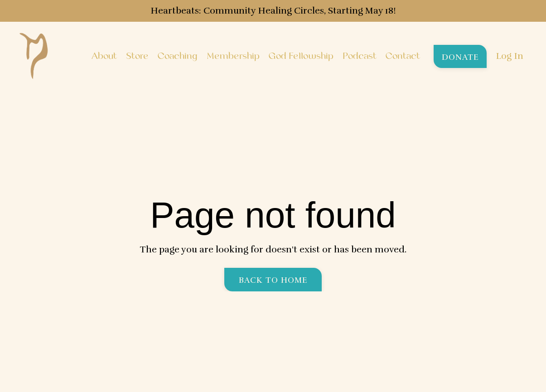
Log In (510, 56)
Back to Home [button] (273, 280)
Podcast (360, 56)
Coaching (178, 56)
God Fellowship (301, 56)
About (104, 56)
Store (137, 56)
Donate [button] (460, 57)
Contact (403, 56)
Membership (233, 56)
